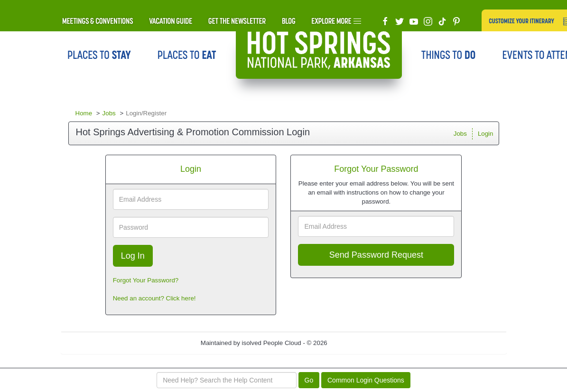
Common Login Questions (366, 380)
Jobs (109, 113)
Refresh (355, 343)
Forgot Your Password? (146, 280)
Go (309, 380)
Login (486, 134)
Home (84, 113)
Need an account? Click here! (154, 298)
